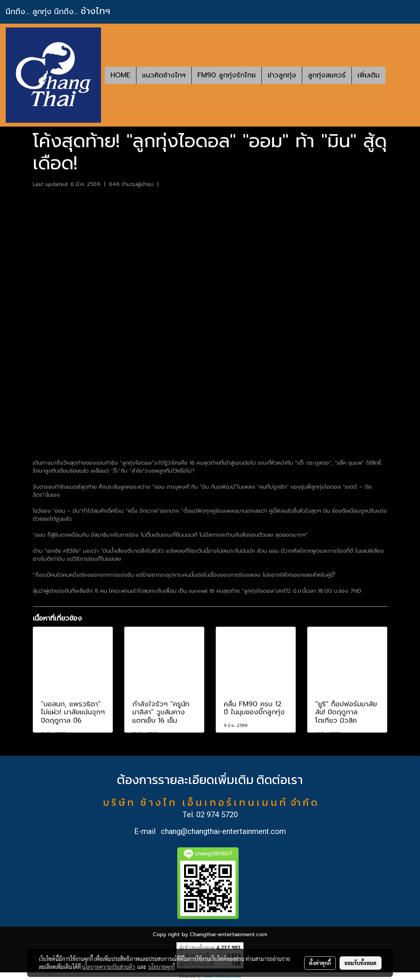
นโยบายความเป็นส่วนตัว (108, 967)
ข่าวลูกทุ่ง (282, 75)
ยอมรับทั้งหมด (361, 963)
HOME (120, 75)
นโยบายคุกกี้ (162, 967)
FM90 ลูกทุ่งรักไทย (227, 75)
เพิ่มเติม (369, 75)
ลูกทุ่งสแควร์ (327, 75)
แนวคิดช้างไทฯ (164, 75)
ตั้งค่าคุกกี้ (320, 963)
